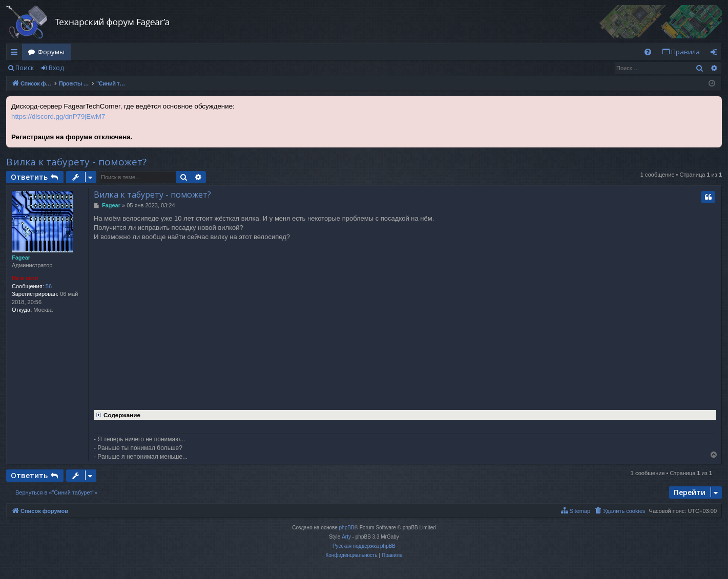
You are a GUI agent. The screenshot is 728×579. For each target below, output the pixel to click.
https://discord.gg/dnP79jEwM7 (58, 116)
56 (49, 286)
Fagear (21, 258)
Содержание (117, 414)
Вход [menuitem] (716, 54)
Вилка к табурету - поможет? (76, 162)
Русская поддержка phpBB (364, 546)
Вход (56, 68)
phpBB (347, 528)
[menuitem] (648, 52)
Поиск (25, 68)
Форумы (51, 52)
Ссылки (16, 54)
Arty (346, 537)
